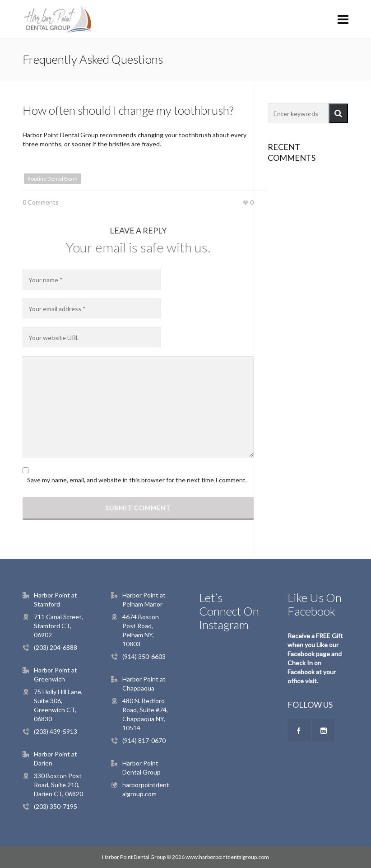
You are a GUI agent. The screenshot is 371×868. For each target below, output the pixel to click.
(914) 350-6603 (144, 656)
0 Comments (41, 202)
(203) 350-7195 (56, 806)
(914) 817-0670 (144, 740)
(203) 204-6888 (56, 647)
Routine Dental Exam (53, 179)
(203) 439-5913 (56, 731)
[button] (338, 113)
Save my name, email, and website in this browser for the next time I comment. (137, 480)
